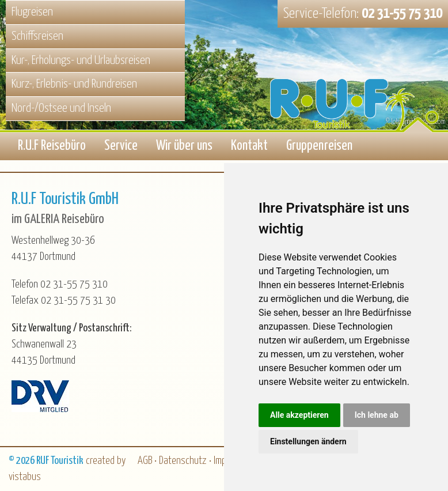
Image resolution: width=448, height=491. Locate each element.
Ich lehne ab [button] (377, 415)
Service (121, 146)
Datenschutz (183, 461)
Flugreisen (32, 12)
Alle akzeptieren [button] (299, 415)
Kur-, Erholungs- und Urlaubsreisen (81, 61)
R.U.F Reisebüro (52, 146)
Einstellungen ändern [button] (308, 441)
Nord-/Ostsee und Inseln (61, 108)
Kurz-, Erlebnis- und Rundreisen (74, 84)
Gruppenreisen (319, 146)
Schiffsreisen (37, 36)
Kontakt (249, 146)
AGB (145, 461)
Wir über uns (184, 146)
